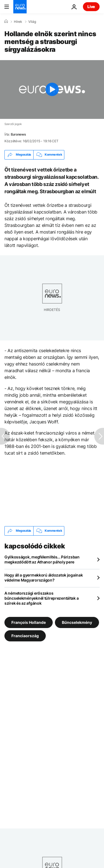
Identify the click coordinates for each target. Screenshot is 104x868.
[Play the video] (52, 90)
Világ (32, 22)
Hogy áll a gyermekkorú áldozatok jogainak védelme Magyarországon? (44, 578)
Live (91, 7)
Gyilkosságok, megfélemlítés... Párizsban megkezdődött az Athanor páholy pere (42, 559)
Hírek (18, 22)
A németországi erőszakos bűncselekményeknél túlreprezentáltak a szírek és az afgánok (41, 598)
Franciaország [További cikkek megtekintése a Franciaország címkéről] (25, 635)
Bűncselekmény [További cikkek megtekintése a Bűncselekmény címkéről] (77, 622)
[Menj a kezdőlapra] (20, 7)
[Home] (6, 21)
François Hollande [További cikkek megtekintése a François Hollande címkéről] (29, 622)
